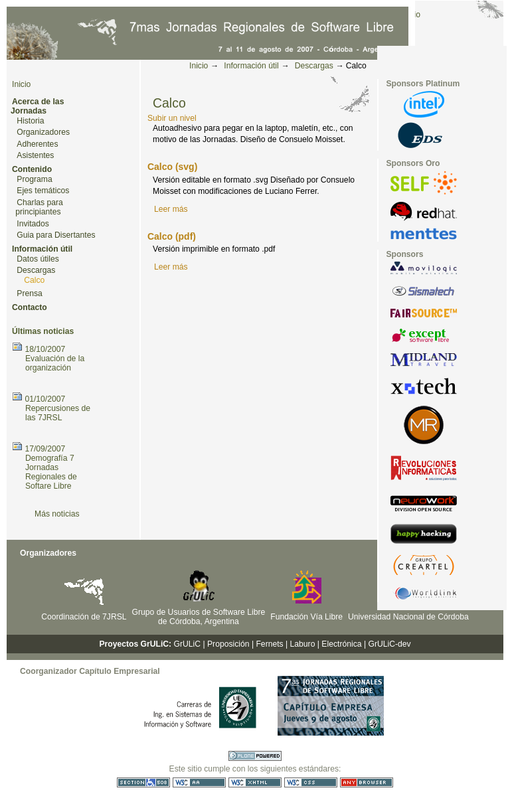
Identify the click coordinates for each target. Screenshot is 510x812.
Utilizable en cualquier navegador (367, 782)
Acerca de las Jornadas (37, 107)
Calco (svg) (172, 167)
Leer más (171, 209)
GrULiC (188, 644)
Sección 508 (143, 782)
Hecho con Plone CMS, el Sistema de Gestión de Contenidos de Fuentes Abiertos (255, 756)
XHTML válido (255, 782)
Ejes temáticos (43, 191)
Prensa (30, 293)
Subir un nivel (172, 118)
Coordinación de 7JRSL (84, 617)
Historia (30, 121)
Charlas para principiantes (39, 207)
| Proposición (226, 644)
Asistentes (35, 155)
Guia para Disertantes (56, 235)
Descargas (314, 66)
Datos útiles (38, 259)
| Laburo (300, 644)
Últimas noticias (43, 331)
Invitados (33, 224)
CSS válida (311, 782)
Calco (34, 280)
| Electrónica (340, 644)
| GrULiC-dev (387, 644)
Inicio (199, 66)
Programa (34, 179)
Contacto (30, 307)
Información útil (251, 66)
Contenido (32, 169)
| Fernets (268, 644)
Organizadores (43, 132)
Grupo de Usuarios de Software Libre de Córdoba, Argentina (199, 617)
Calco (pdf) (172, 236)
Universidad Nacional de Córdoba (408, 617)
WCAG (199, 782)
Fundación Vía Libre (306, 617)
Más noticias (57, 514)
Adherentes (37, 144)
